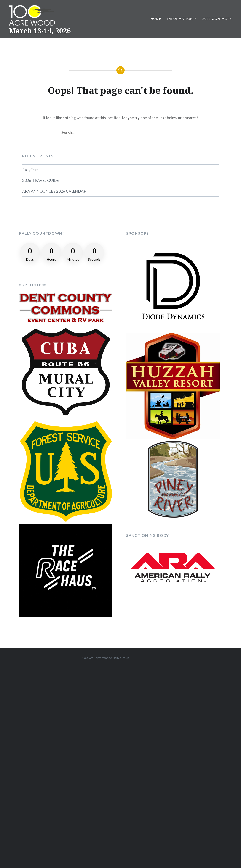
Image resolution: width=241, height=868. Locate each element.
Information (180, 19)
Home (156, 19)
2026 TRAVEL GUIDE (40, 180)
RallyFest (30, 170)
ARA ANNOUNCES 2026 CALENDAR (54, 191)
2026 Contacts (217, 19)
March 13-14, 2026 (40, 31)
